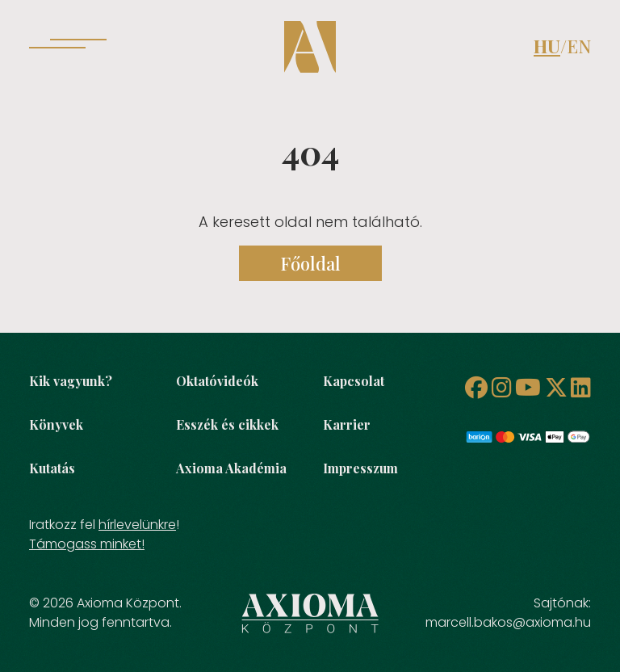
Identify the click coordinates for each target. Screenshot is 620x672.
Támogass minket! (87, 544)
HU (547, 46)
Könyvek (56, 424)
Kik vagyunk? (71, 381)
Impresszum (360, 468)
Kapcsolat (354, 381)
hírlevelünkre (137, 525)
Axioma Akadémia (231, 468)
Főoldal (310, 263)
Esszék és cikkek (227, 424)
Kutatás (52, 468)
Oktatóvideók (217, 381)
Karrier (347, 424)
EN (579, 46)
